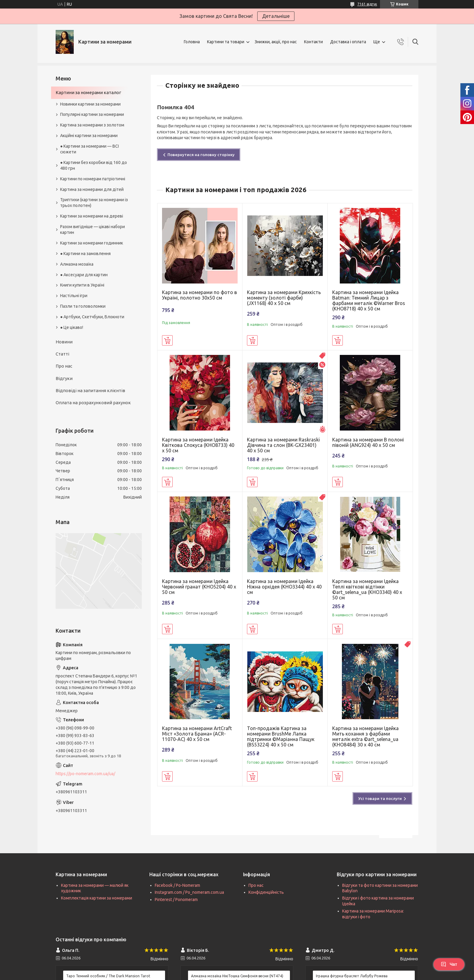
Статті (62, 354)
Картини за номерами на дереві (92, 216)
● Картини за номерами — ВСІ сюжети (89, 149)
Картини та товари (226, 42)
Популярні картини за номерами (92, 114)
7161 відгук (367, 4)
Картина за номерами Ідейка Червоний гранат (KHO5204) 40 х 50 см (199, 587)
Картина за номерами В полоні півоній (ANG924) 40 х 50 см (368, 442)
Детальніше (276, 16)
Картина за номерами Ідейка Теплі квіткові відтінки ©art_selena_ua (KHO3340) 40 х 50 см (367, 589)
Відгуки (64, 378)
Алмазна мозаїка (77, 264)
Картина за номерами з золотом (92, 125)
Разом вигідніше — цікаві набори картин (93, 229)
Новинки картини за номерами (90, 104)
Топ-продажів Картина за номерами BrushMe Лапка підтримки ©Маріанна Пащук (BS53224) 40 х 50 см (281, 736)
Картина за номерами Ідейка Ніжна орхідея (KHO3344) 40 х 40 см (284, 587)
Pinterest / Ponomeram (176, 900)
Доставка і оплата (348, 42)
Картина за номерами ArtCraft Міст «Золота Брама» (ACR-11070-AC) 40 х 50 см (197, 734)
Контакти (313, 42)
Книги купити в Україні (82, 285)
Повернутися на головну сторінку (201, 155)
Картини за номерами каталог (88, 92)
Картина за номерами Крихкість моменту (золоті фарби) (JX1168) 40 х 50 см (284, 298)
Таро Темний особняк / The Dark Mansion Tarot (108, 976)
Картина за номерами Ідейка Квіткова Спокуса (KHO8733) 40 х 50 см (198, 445)
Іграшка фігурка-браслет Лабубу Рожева (352, 976)
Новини (64, 342)
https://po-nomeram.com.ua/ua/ (85, 774)
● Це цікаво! (72, 327)
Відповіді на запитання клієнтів (90, 390)
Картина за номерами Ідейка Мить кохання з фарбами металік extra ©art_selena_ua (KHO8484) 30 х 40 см (365, 736)
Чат (449, 964)
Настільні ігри (74, 296)
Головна (192, 42)
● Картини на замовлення (85, 254)
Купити (167, 340)
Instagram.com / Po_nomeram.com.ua (189, 892)
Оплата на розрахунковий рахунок (93, 403)
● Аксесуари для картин (84, 275)
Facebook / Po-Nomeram (177, 885)
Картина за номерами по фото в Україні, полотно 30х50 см (200, 295)
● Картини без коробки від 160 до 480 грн (94, 165)
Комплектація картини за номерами (97, 898)
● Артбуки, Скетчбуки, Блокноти (92, 317)
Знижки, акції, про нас (276, 42)
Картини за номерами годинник (92, 243)
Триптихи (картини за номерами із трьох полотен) (94, 203)
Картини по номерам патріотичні (93, 179)
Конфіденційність (266, 892)
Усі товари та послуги (380, 798)
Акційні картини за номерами (89, 136)
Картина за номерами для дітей (92, 189)
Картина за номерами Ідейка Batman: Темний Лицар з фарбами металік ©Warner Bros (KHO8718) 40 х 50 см (369, 300)
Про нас (64, 366)
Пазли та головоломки (83, 306)
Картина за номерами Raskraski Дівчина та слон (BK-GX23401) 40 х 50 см (283, 445)
